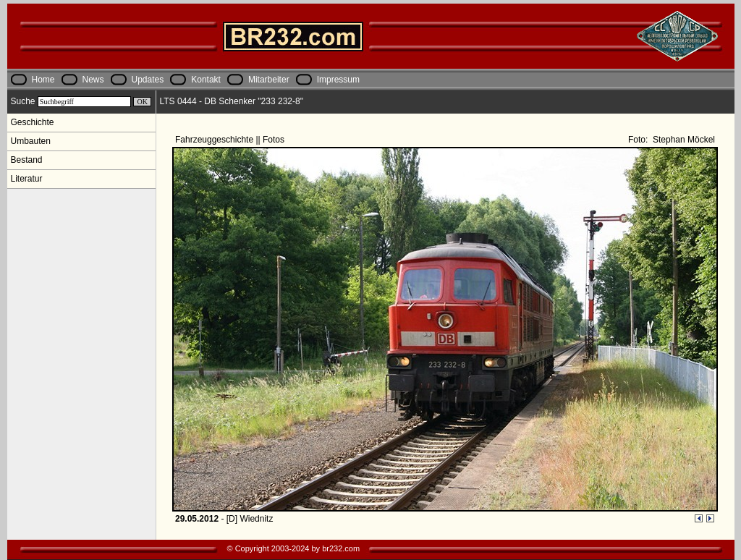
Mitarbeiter (269, 80)
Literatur (27, 179)
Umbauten (31, 141)
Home (43, 80)
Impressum (338, 80)
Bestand (27, 160)
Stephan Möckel (683, 140)
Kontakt (206, 80)
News (93, 80)
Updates (148, 80)
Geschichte (33, 122)
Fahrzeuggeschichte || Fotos (231, 140)
